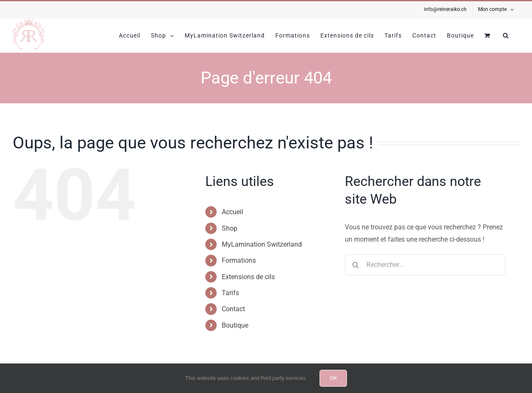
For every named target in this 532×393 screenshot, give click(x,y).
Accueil (232, 212)
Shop (230, 228)
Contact (233, 309)
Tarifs (230, 293)
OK (333, 378)
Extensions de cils (248, 277)
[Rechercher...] (425, 265)
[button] (506, 35)
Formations (239, 260)
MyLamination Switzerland (262, 244)
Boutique (235, 325)
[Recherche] (355, 265)
